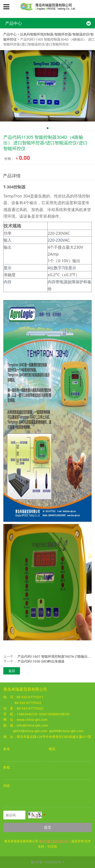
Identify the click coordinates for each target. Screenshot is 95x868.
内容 (7, 786)
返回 (12, 671)
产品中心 (10, 34)
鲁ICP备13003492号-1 (47, 862)
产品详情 (12, 176)
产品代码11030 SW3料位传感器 (41, 661)
